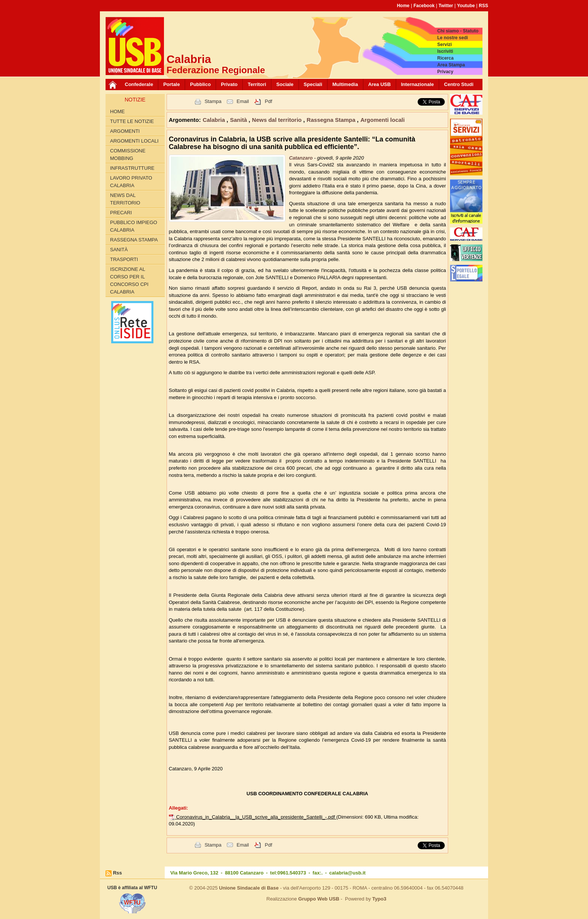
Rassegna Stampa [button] (332, 120)
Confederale (139, 84)
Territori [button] (257, 84)
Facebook (424, 6)
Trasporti (124, 259)
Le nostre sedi (452, 38)
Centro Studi (459, 84)
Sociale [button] (285, 84)
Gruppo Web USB (319, 899)
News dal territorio (125, 199)
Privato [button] (229, 84)
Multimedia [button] (345, 84)
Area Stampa (451, 65)
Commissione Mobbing (128, 154)
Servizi (445, 45)
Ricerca (445, 58)
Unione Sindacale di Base (249, 888)
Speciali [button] (313, 84)
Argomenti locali (134, 141)
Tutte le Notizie (132, 121)
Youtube (466, 6)
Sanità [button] (239, 120)
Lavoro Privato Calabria (131, 182)
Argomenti (125, 131)
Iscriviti (445, 51)
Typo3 (379, 899)
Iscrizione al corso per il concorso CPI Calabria (129, 280)
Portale (171, 84)
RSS (483, 6)
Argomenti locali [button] (383, 120)
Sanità (119, 250)
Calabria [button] (215, 120)
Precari (121, 213)
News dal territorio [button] (278, 120)
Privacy (445, 72)
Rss (118, 873)
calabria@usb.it (347, 873)
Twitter (446, 6)
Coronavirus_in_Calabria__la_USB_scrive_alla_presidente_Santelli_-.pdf (256, 817)
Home (403, 6)
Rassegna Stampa (134, 240)
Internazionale (417, 84)
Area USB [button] (380, 84)
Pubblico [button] (200, 84)
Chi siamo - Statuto (458, 31)
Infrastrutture (132, 168)
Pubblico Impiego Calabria (134, 226)
